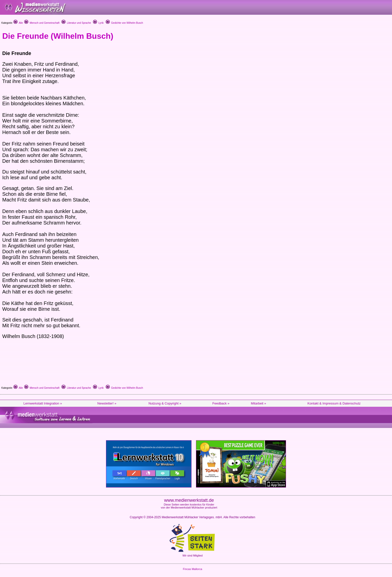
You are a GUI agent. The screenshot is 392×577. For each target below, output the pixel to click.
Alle (18, 23)
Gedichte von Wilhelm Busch (124, 23)
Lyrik (98, 23)
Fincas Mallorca (192, 569)
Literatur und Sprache (76, 23)
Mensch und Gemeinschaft (42, 23)
